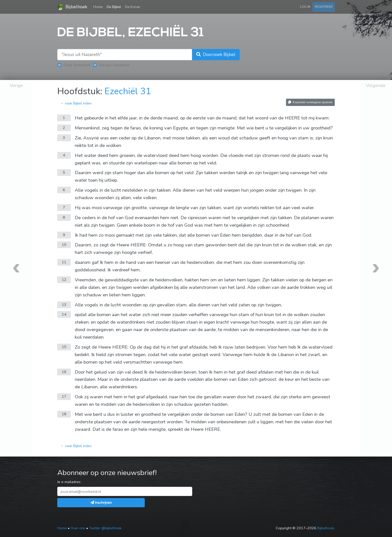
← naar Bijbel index (76, 103)
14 (64, 314)
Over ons (78, 528)
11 (64, 262)
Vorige (16, 85)
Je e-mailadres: (69, 482)
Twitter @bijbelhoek (105, 528)
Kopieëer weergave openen (310, 102)
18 (64, 414)
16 (64, 372)
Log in (305, 7)
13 (64, 305)
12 (64, 280)
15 (64, 347)
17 (64, 397)
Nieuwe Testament (114, 65)
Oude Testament (77, 65)
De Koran (133, 7)
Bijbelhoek (72, 7)
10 (64, 245)
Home (99, 6)
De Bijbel (114, 7)
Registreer (324, 7)
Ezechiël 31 (128, 91)
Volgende (376, 85)
